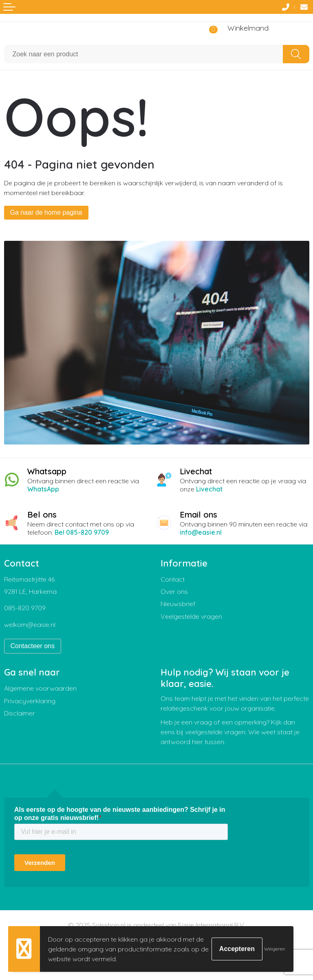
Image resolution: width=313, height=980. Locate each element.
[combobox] (144, 54)
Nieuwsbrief (178, 604)
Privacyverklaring (30, 701)
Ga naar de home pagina (46, 212)
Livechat (209, 489)
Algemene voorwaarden (40, 688)
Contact (173, 579)
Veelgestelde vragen (191, 616)
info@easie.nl (201, 532)
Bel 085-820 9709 (82, 532)
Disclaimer (20, 713)
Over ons (174, 591)
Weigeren (275, 949)
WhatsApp (43, 489)
